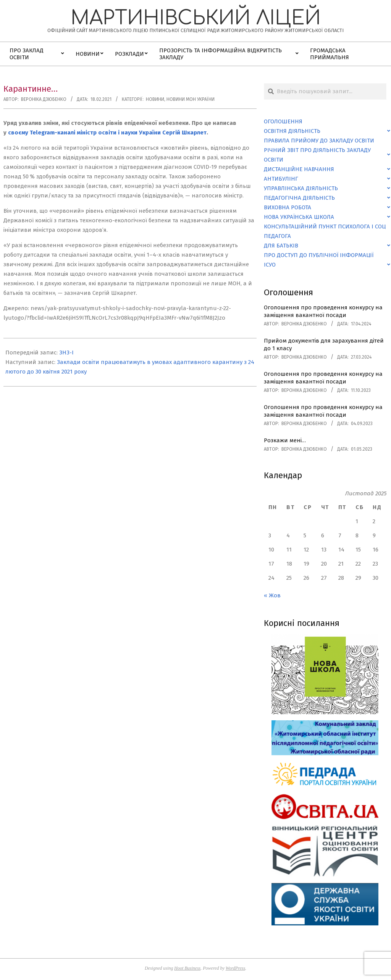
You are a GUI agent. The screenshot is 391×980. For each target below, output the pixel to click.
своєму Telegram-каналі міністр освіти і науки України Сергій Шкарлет (107, 133)
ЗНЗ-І (66, 353)
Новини (155, 99)
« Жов (272, 595)
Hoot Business (187, 968)
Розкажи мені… (285, 440)
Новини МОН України (191, 99)
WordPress (235, 968)
